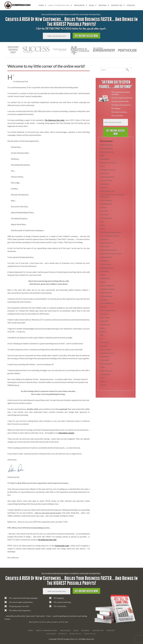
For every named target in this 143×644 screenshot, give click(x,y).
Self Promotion (105, 325)
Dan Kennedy (105, 184)
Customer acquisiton (107, 177)
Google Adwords (106, 218)
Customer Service (106, 180)
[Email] (57, 36)
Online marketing (106, 296)
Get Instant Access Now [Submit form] (86, 36)
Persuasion (104, 300)
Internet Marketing (107, 243)
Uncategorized (105, 374)
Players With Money (107, 303)
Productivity (104, 314)
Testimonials (105, 360)
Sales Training (105, 318)
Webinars (104, 381)
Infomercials (104, 239)
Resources (79, 5)
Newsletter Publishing (108, 289)
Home (41, 5)
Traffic (102, 367)
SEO (102, 335)
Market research (106, 264)
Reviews (103, 5)
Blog (92, 5)
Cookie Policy (90, 634)
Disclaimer (51, 634)
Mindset (103, 282)
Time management (107, 364)
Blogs (102, 156)
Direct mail (104, 188)
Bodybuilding (105, 159)
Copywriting (104, 173)
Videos (103, 378)
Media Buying (105, 278)
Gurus (102, 222)
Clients (103, 166)
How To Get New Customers (110, 236)
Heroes (103, 229)
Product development (108, 310)
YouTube (103, 385)
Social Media (105, 342)
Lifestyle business (106, 257)
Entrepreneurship (106, 204)
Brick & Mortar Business (108, 163)
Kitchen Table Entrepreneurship (111, 254)
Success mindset (106, 349)
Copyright (62, 634)
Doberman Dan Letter (108, 191)
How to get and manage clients (111, 232)
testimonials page (62, 546)
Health (103, 225)
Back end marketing (107, 152)
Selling (102, 328)
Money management (107, 286)
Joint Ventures (105, 247)
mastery (103, 275)
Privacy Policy (75, 634)
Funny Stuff (104, 211)
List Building (104, 261)
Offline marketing (106, 293)
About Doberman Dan (59, 5)
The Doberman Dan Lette (47, 540)
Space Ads (104, 346)
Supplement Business (107, 353)
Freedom (103, 207)
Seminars (103, 332)
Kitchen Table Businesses (109, 250)
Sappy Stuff (104, 321)
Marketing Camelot (66, 433)
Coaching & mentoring (108, 170)
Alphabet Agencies (107, 148)
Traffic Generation (106, 371)
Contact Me (117, 5)
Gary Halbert (105, 215)
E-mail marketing (106, 200)
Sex (102, 339)
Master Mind (105, 271)
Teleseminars (105, 357)
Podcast (131, 5)
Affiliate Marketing (107, 145)
